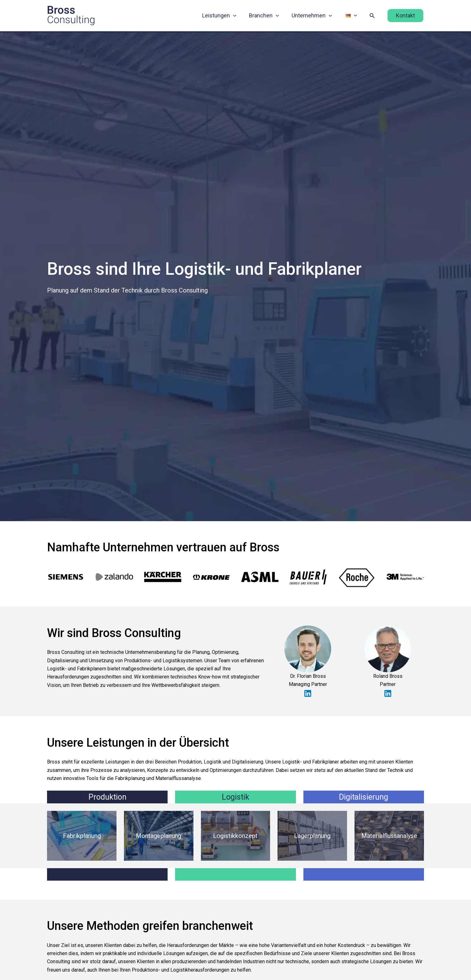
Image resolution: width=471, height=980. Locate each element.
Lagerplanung (312, 835)
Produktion (107, 796)
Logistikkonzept (235, 835)
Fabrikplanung (82, 835)
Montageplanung (159, 835)
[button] (239, 16)
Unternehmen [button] (315, 16)
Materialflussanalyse (389, 835)
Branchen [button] (268, 16)
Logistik (235, 796)
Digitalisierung (364, 796)
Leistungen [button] (225, 16)
